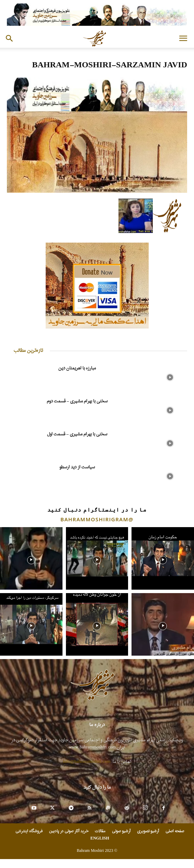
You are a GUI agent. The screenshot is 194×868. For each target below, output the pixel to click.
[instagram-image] (31, 558)
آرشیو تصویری (148, 831)
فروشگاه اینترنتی (29, 831)
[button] (183, 38)
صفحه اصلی (175, 831)
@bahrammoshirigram (97, 519)
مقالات (100, 831)
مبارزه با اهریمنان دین (77, 368)
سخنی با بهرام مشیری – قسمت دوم (77, 401)
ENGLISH (100, 838)
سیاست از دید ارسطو (77, 467)
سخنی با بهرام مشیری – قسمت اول (77, 434)
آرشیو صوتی (121, 831)
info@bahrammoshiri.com (87, 762)
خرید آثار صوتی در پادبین (69, 831)
